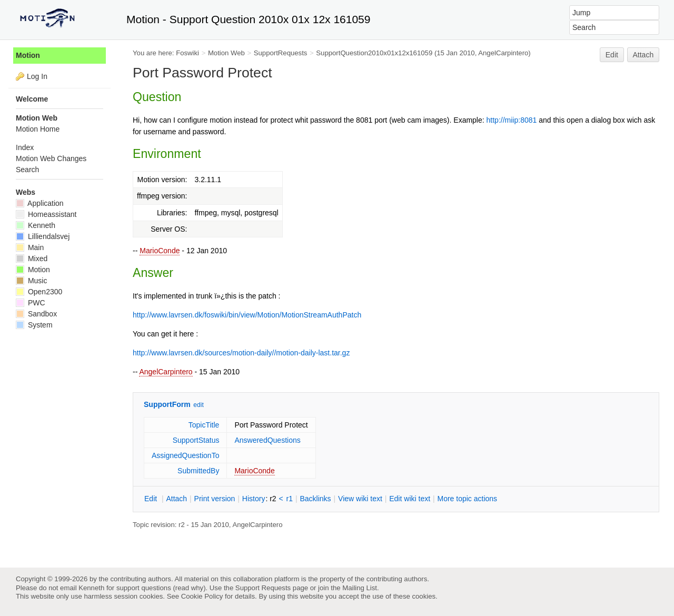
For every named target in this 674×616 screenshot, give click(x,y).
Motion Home (38, 129)
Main (30, 247)
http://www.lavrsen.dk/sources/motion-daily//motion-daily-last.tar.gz (241, 353)
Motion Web (226, 53)
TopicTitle (204, 425)
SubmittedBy (198, 471)
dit (152, 499)
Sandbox (36, 314)
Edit (612, 55)
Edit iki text (410, 499)
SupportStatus (196, 440)
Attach (643, 55)
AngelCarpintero (166, 372)
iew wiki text (360, 499)
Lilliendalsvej (43, 236)
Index (25, 147)
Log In (37, 76)
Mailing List (360, 588)
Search (27, 170)
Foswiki (187, 53)
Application (40, 203)
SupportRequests (281, 53)
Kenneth (36, 225)
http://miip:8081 (512, 120)
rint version (215, 499)
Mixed (32, 259)
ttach (176, 499)
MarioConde (160, 251)
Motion (28, 55)
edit (198, 405)
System (34, 325)
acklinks (315, 499)
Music (31, 281)
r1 (290, 499)
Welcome (32, 99)
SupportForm (167, 404)
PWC (31, 303)
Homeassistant (46, 214)
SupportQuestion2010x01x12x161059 (374, 53)
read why (189, 588)
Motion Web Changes (51, 158)
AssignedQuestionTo (185, 455)
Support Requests (263, 588)
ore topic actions (467, 499)
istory (254, 499)
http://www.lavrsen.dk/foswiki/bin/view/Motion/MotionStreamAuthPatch (247, 315)
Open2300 (39, 292)
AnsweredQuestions (267, 440)
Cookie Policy (202, 596)
